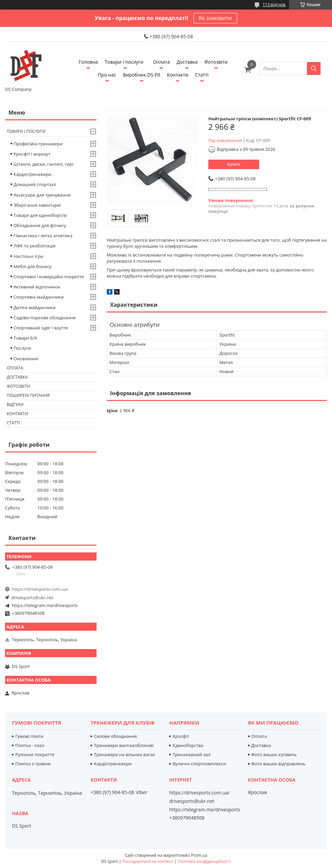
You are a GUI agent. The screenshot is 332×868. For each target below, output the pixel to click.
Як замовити (215, 18)
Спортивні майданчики (39, 297)
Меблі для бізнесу (33, 266)
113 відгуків (274, 5)
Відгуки (15, 405)
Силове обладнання (115, 736)
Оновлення (26, 359)
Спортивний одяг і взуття (41, 328)
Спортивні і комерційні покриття (49, 277)
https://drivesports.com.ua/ (40, 589)
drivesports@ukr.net (33, 598)
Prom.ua (199, 855)
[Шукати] (314, 68)
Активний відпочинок (37, 287)
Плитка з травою (33, 764)
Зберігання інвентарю (37, 205)
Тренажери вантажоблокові (124, 745)
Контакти (178, 75)
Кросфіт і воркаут (32, 154)
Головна (88, 62)
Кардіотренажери (33, 174)
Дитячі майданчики (35, 307)
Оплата (161, 62)
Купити (234, 164)
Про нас (107, 75)
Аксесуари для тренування (42, 195)
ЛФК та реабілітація (35, 246)
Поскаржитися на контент (148, 861)
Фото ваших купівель (274, 754)
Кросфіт (181, 736)
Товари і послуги (124, 62)
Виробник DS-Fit (142, 75)
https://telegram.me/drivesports (45, 605)
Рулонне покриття (35, 754)
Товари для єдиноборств (40, 215)
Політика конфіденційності (204, 861)
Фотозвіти (216, 62)
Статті (202, 75)
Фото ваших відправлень (278, 764)
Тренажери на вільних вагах (124, 754)
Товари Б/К (25, 338)
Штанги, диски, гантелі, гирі (43, 164)
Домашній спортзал (35, 184)
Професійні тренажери (38, 144)
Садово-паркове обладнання (45, 318)
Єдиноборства (188, 745)
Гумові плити (29, 736)
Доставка (187, 62)
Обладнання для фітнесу (40, 225)
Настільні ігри (28, 256)
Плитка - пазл (30, 745)
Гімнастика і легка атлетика (43, 236)
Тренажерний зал (191, 754)
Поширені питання (28, 395)
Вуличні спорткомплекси (199, 764)
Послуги (22, 348)
